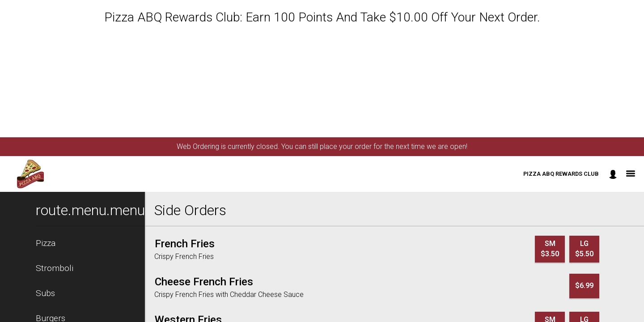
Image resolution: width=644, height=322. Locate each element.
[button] (30, 174)
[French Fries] (185, 244)
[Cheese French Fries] (204, 282)
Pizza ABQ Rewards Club (561, 174)
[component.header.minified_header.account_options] (613, 174)
